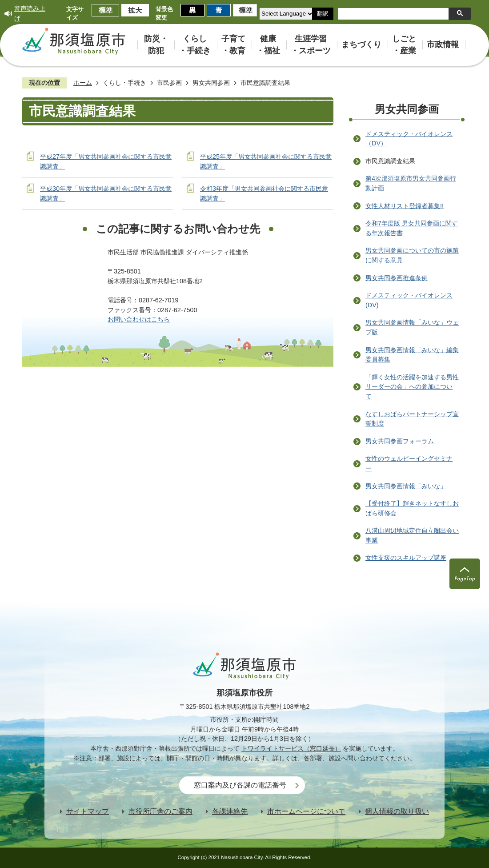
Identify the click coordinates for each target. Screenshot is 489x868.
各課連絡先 (230, 811)
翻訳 (323, 14)
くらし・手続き (124, 83)
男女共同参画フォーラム (400, 441)
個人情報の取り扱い (397, 811)
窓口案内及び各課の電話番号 (240, 785)
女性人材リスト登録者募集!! (405, 206)
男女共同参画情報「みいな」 (406, 486)
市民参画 (169, 83)
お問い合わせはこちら (139, 319)
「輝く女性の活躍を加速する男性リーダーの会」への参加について (412, 387)
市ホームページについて (306, 811)
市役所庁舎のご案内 (160, 811)
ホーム (83, 83)
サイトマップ (88, 811)
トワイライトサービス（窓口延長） (291, 748)
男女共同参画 (211, 83)
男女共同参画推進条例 (397, 278)
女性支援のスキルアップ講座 (406, 558)
